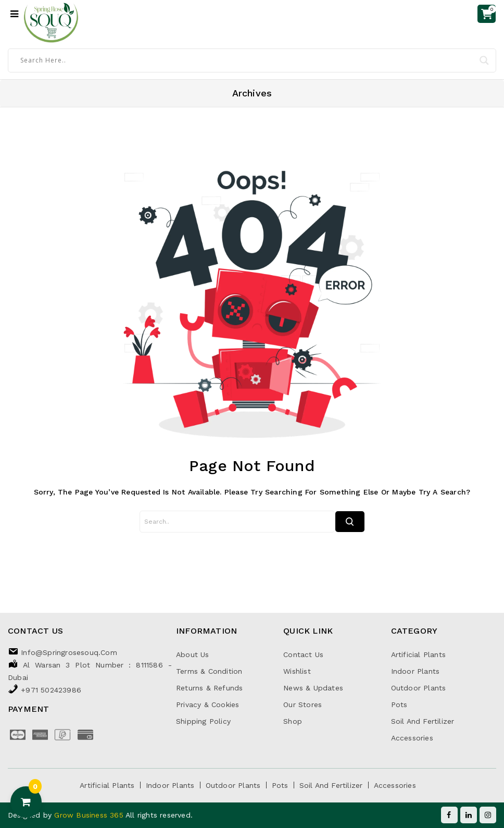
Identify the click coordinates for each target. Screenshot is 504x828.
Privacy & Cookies (207, 705)
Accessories (412, 738)
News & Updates (313, 688)
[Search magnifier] (484, 60)
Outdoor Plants (419, 688)
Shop (293, 721)
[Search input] (247, 60)
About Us (193, 654)
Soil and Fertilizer (423, 721)
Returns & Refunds (209, 688)
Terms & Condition (209, 671)
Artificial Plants (418, 654)
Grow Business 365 (90, 815)
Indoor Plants (415, 671)
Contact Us (303, 654)
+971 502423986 (51, 690)
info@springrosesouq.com (69, 652)
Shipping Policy (203, 721)
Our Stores (303, 705)
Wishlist (297, 671)
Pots (399, 705)
